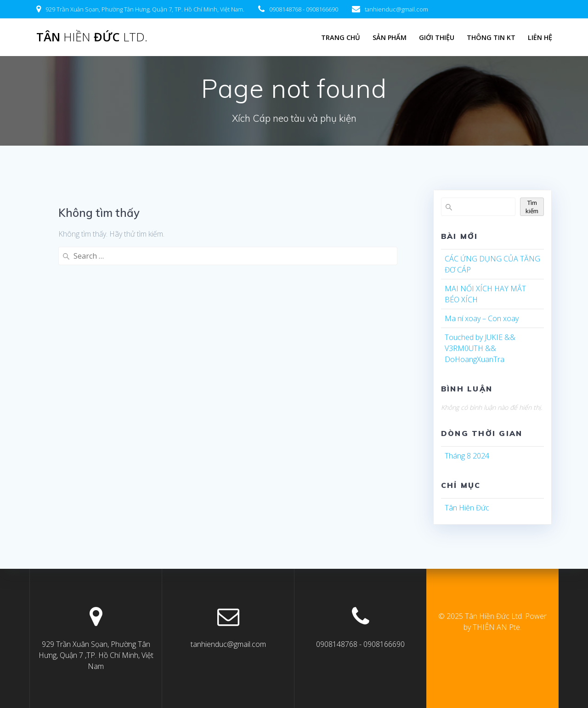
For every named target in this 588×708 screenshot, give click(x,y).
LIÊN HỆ (540, 37)
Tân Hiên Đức (467, 508)
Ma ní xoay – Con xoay (482, 318)
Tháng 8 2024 (467, 456)
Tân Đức (92, 37)
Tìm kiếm (532, 207)
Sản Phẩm (390, 37)
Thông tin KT (491, 37)
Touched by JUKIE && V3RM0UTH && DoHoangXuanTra (480, 348)
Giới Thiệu (437, 37)
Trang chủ (341, 37)
